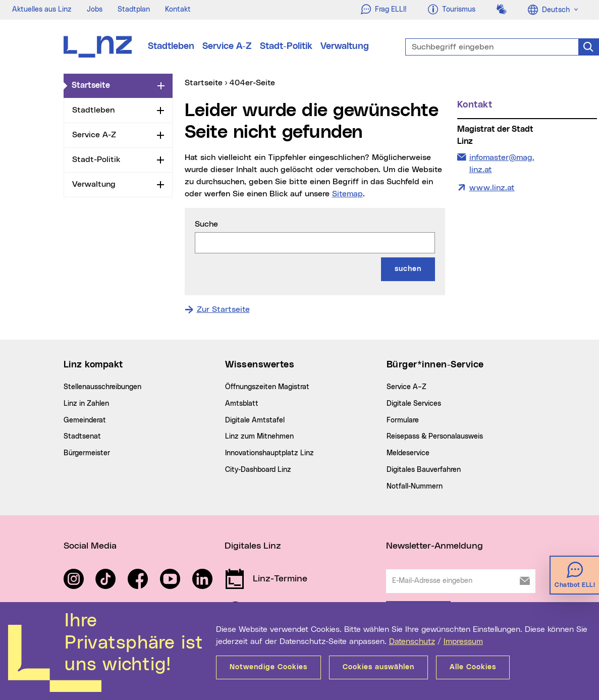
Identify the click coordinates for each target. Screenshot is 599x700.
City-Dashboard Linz (258, 470)
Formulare (403, 420)
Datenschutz (412, 641)
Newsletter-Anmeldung (434, 546)
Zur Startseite (223, 309)
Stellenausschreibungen (102, 387)
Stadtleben (171, 46)
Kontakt (178, 10)
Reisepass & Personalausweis (435, 437)
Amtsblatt (242, 404)
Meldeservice (408, 453)
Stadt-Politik (286, 46)
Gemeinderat (85, 420)
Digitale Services (414, 404)
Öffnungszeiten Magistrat (267, 387)
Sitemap (347, 194)
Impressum (463, 641)
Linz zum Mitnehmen (259, 437)
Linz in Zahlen (86, 404)
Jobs (95, 10)
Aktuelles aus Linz (42, 10)
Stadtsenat (82, 437)
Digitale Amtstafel (255, 420)
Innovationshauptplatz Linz (269, 453)
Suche (206, 224)
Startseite (113, 85)
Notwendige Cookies (268, 667)
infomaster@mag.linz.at (502, 163)
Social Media (90, 546)
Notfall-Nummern (415, 487)
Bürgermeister (87, 453)
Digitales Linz (253, 546)
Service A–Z (406, 387)
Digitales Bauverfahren (424, 470)
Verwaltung (345, 46)
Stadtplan (134, 10)
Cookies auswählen (378, 667)
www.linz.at (492, 188)
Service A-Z (227, 46)
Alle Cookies (473, 667)
